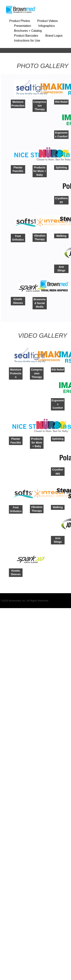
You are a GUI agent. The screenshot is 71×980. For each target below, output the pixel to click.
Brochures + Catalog (28, 31)
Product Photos (20, 21)
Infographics (46, 26)
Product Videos (48, 21)
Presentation (23, 26)
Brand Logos (54, 36)
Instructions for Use (27, 41)
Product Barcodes (26, 36)
